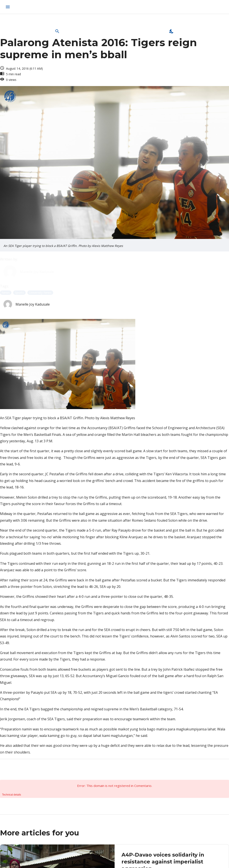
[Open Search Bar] (57, 31)
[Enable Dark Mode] (172, 31)
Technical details (12, 795)
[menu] (8, 7)
